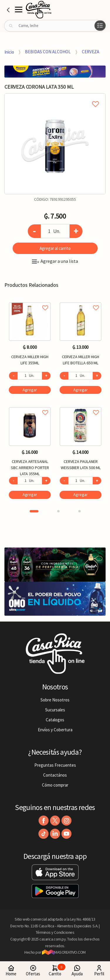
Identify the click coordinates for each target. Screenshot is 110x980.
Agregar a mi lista (55, 97)
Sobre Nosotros (55, 700)
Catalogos (55, 720)
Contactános (55, 775)
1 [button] (34, 511)
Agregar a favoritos (30, 301)
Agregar (30, 390)
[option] (55, 144)
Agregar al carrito (55, 248)
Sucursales (55, 710)
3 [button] (79, 511)
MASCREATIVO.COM (64, 952)
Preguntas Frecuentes (55, 765)
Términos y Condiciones (55, 932)
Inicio (9, 52)
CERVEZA (90, 52)
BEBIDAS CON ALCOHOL (48, 52)
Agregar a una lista (55, 261)
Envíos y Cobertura (55, 730)
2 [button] (58, 511)
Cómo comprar (55, 785)
